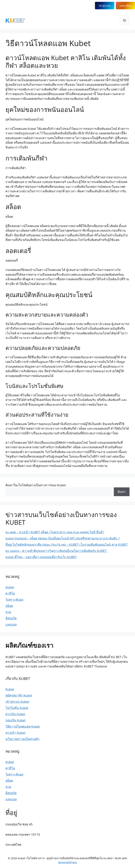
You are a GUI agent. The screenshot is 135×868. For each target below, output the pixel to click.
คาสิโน (10, 593)
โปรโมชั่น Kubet (17, 708)
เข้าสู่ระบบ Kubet (17, 702)
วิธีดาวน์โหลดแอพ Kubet (23, 726)
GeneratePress (67, 862)
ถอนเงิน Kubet (16, 720)
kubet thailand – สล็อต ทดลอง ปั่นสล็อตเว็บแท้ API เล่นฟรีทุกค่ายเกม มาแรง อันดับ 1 (63, 538)
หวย (8, 612)
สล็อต (9, 606)
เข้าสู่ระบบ (104, 6)
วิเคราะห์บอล (14, 600)
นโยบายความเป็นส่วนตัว (22, 739)
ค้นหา (122, 492)
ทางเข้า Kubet (15, 733)
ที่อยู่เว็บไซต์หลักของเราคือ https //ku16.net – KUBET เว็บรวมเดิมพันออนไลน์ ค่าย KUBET (67, 545)
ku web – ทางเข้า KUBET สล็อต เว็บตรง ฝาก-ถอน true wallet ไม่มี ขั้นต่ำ (55, 532)
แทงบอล (11, 624)
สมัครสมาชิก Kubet (19, 695)
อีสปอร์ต (11, 618)
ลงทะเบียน (125, 6)
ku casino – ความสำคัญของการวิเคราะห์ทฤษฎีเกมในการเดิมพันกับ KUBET (56, 551)
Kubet (10, 587)
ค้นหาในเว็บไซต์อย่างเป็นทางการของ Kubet (36, 485)
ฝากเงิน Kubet (15, 714)
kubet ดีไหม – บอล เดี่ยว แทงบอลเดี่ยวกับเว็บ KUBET (41, 557)
